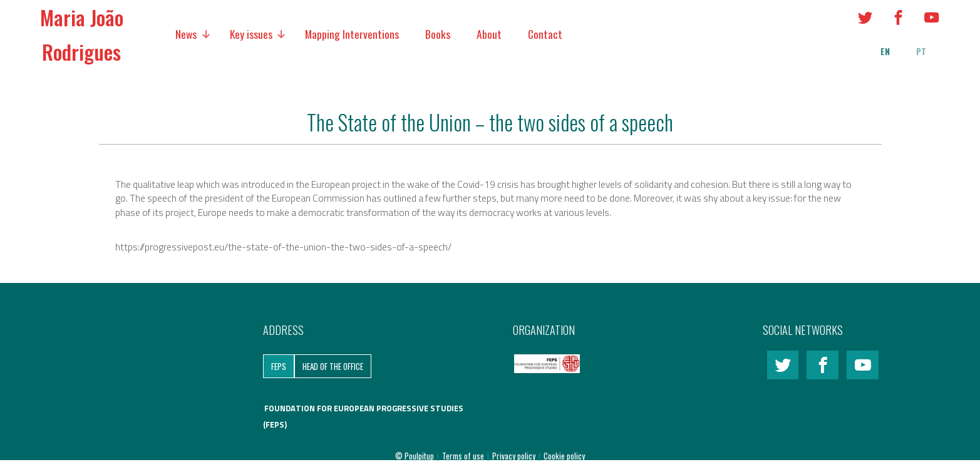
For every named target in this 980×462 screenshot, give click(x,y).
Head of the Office (333, 366)
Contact (545, 34)
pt (921, 51)
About (489, 34)
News (186, 34)
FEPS (279, 366)
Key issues (251, 34)
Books (438, 34)
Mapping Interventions (352, 34)
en (885, 51)
